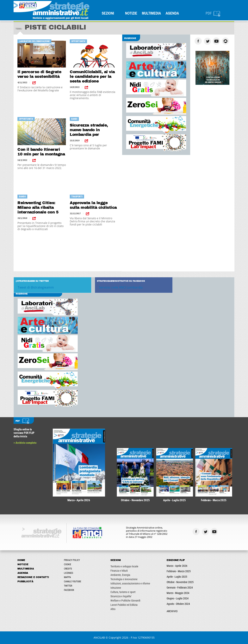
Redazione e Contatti (33, 577)
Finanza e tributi (119, 571)
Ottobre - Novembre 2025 (180, 582)
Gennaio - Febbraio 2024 (180, 588)
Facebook (69, 590)
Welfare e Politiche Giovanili (125, 601)
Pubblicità (25, 582)
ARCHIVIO (172, 611)
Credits (68, 569)
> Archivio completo (25, 443)
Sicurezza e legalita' (121, 596)
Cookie (68, 564)
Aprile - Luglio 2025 (177, 577)
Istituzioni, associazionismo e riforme (130, 583)
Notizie (131, 13)
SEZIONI (108, 13)
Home (21, 560)
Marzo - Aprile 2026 (177, 566)
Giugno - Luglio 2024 (178, 598)
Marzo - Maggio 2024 (178, 593)
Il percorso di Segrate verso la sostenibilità (39, 74)
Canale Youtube (73, 582)
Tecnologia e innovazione (124, 579)
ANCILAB (99, 637)
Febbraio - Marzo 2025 (179, 571)
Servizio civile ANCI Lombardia (121, 287)
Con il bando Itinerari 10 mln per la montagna (41, 152)
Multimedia (151, 13)
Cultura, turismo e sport (123, 592)
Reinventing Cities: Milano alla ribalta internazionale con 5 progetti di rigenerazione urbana (39, 208)
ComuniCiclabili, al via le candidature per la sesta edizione (92, 76)
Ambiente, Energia (120, 575)
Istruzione (116, 588)
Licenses (68, 573)
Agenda (172, 13)
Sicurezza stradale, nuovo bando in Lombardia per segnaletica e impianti (92, 130)
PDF (209, 13)
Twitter (68, 586)
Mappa (67, 577)
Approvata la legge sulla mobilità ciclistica (93, 205)
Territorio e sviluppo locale (124, 566)
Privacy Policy (72, 560)
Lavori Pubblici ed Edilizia (124, 605)
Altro (113, 609)
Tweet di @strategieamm (36, 287)
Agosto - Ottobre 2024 (178, 604)
